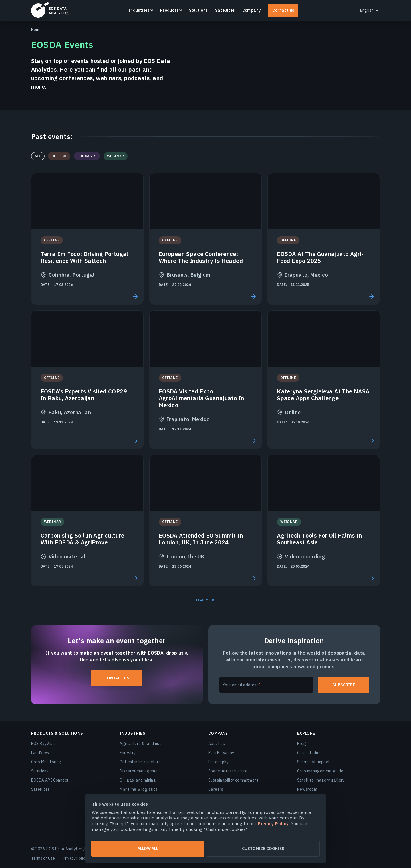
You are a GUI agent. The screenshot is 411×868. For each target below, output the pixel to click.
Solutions (198, 10)
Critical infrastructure (140, 762)
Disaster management (141, 771)
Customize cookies (263, 849)
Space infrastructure (228, 771)
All (38, 156)
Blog (302, 744)
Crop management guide (320, 771)
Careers (216, 789)
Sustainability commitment (233, 780)
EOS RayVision (45, 744)
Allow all (148, 849)
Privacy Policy (75, 858)
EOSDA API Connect (50, 780)
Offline (59, 156)
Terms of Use (43, 858)
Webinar (116, 156)
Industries (139, 10)
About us (217, 744)
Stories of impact (314, 762)
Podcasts (87, 156)
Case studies (309, 753)
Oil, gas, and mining (138, 780)
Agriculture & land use (141, 744)
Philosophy (218, 762)
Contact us (283, 10)
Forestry (128, 753)
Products (169, 10)
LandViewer (42, 753)
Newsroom (307, 789)
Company (252, 10)
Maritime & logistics (139, 789)
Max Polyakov (221, 753)
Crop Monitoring (46, 762)
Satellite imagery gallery (321, 780)
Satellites (225, 10)
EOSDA (50, 10)
